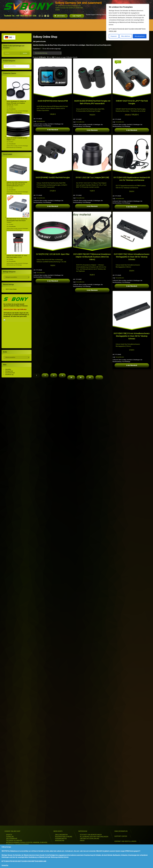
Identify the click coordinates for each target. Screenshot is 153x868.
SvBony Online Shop (11, 22)
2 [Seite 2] (45, 820)
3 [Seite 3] (54, 820)
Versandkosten (41, 121)
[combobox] (17, 66)
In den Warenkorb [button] (53, 130)
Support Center (81, 22)
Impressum (46, 22)
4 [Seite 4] (62, 820)
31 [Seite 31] (90, 822)
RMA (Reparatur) (64, 22)
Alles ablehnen (126, 36)
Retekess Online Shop (12, 28)
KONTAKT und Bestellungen (101, 22)
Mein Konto (30, 22)
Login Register (77, 16)
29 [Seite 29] (71, 822)
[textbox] (17, 66)
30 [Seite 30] (81, 822)
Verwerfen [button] (5, 865)
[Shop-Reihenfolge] (47, 53)
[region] (128, 22)
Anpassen (114, 36)
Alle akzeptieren (140, 36)
